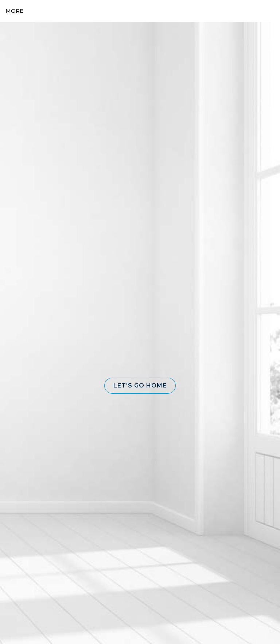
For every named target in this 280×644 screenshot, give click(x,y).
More (14, 11)
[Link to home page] (140, 11)
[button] (140, 386)
